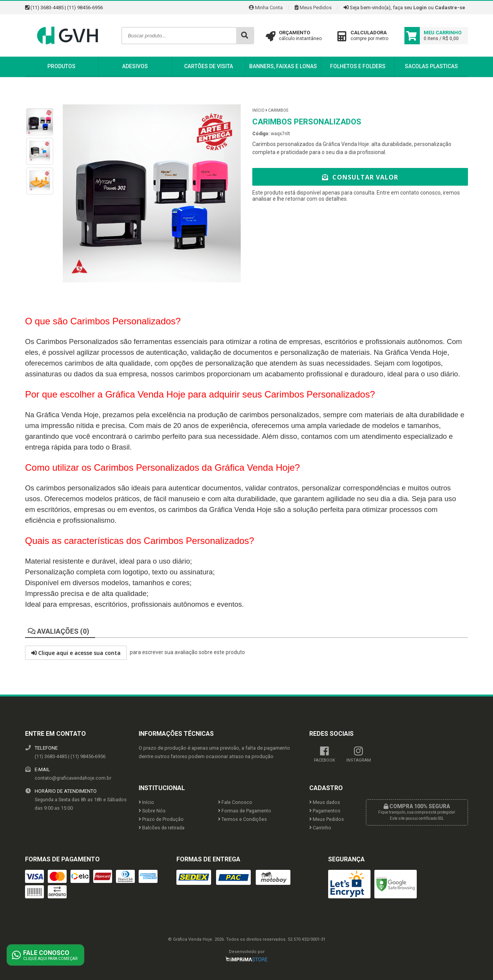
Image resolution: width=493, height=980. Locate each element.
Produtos (61, 66)
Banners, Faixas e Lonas (283, 66)
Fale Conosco (235, 802)
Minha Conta (266, 8)
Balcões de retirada (162, 828)
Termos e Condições (242, 819)
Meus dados (325, 802)
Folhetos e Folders (358, 66)
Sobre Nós (152, 811)
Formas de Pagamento (245, 811)
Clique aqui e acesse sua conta (76, 653)
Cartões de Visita (209, 66)
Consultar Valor (360, 177)
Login (420, 8)
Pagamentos (325, 811)
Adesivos (135, 66)
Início (258, 110)
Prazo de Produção (161, 819)
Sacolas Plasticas (431, 66)
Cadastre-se (450, 8)
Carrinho (320, 828)
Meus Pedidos (313, 8)
